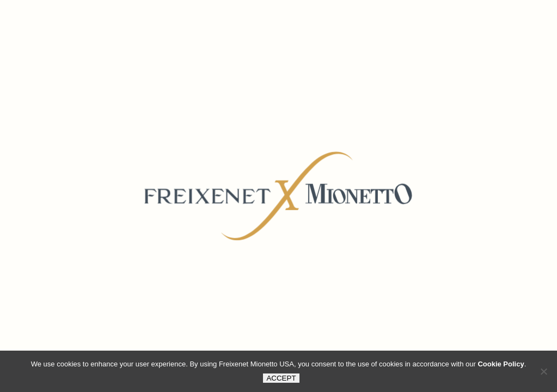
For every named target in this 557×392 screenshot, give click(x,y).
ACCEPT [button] (281, 378)
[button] (543, 371)
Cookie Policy (501, 364)
